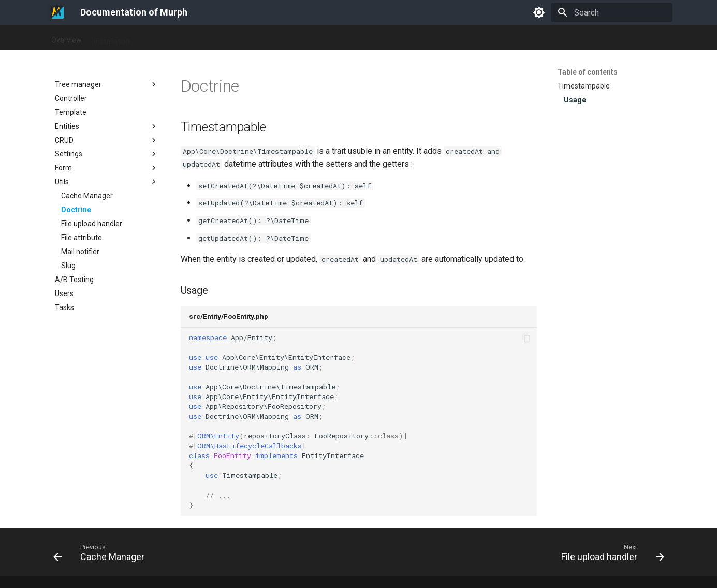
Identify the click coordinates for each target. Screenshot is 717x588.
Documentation (168, 38)
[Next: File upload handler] (610, 555)
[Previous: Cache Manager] (102, 555)
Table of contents (588, 72)
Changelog (223, 38)
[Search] (612, 12)
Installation (112, 38)
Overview (67, 38)
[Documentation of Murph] (57, 12)
